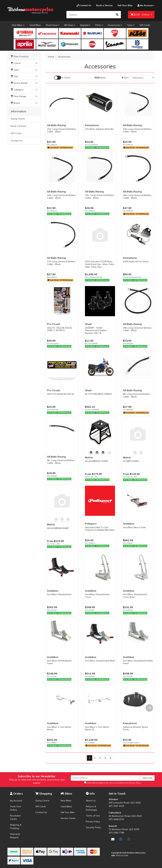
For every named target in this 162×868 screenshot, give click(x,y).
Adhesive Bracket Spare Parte (135, 728)
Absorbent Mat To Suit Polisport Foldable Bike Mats (100, 529)
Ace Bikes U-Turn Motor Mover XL (97, 728)
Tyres (130, 25)
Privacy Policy (93, 822)
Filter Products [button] (20, 57)
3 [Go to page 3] (100, 758)
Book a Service (19, 126)
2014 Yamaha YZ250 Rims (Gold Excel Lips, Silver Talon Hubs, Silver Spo (100, 264)
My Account (16, 801)
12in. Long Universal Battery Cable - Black (61, 130)
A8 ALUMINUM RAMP (58, 528)
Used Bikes (35, 25)
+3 (109, 453)
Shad (88, 324)
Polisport (91, 524)
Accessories (114, 25)
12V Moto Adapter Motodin (99, 129)
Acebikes (129, 524)
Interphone (92, 125)
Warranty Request (15, 836)
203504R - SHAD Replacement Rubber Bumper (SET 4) (96, 330)
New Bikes (17, 25)
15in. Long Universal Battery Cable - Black (99, 196)
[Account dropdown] (145, 5)
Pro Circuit (53, 324)
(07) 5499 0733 (116, 819)
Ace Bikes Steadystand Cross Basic (135, 596)
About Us (91, 801)
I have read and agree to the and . (113, 783)
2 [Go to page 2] (95, 758)
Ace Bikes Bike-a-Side (134, 527)
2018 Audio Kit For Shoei (136, 261)
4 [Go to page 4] (105, 758)
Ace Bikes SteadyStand (59, 594)
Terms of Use (93, 816)
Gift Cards (145, 25)
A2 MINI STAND (131, 461)
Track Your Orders (16, 808)
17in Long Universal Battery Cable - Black (61, 263)
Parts (98, 25)
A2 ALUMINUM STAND (96, 461)
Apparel (84, 25)
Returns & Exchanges (92, 808)
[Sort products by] (142, 78)
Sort (125, 78)
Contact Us (17, 141)
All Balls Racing (56, 125)
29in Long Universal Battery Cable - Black (137, 329)
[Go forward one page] (111, 758)
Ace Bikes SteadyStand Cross (97, 596)
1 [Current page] (90, 758)
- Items (140, 15)
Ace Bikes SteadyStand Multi (100, 661)
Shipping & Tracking (16, 827)
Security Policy (93, 827)
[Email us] (113, 839)
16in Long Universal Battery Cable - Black (137, 196)
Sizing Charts (18, 119)
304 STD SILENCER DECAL (61, 394)
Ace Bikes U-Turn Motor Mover (59, 728)
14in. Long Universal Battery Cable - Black (61, 196)
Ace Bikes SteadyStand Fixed (59, 662)
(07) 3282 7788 (116, 833)
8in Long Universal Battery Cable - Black (137, 395)
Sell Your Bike (68, 812)
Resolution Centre (15, 817)
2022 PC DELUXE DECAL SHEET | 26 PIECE (60, 329)
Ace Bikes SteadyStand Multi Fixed (138, 662)
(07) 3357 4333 (116, 806)
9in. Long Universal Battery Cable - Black (61, 462)
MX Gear (69, 25)
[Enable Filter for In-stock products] (62, 78)
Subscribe (148, 778)
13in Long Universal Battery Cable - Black (137, 130)
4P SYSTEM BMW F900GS (98, 394)
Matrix (89, 457)
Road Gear (52, 25)
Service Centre (68, 818)
